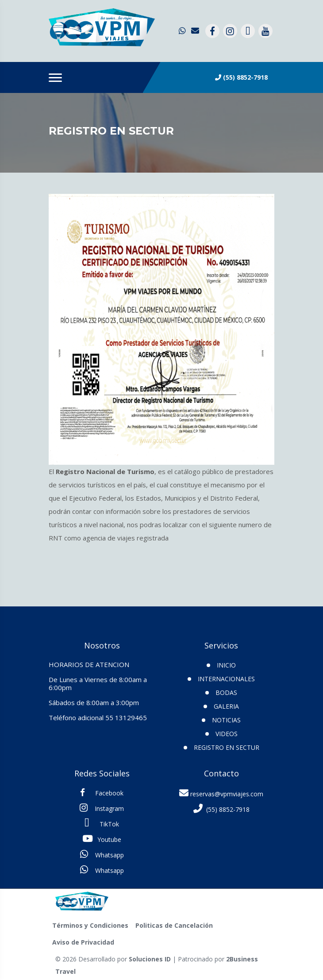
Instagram (102, 808)
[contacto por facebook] (212, 31)
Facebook (102, 793)
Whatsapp (102, 854)
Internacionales (226, 679)
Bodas (226, 693)
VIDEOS (227, 734)
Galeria (226, 706)
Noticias (226, 720)
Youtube (102, 839)
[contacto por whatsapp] (183, 31)
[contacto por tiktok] (248, 31)
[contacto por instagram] (230, 31)
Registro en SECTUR (227, 747)
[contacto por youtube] (265, 31)
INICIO (226, 665)
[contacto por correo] (196, 31)
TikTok (102, 823)
